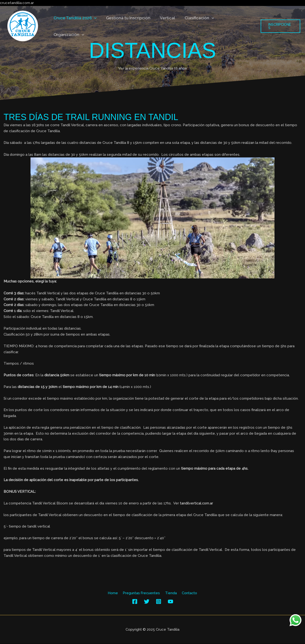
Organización (236, 26)
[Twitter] (147, 602)
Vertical (168, 26)
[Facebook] (135, 602)
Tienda (171, 593)
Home (114, 593)
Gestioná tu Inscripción (130, 26)
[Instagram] (159, 602)
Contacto (188, 593)
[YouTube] (170, 602)
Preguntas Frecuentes (142, 593)
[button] (280, 26)
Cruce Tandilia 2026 (78, 26)
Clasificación (198, 26)
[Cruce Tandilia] (23, 26)
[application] (97, 26)
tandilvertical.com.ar (197, 503)
